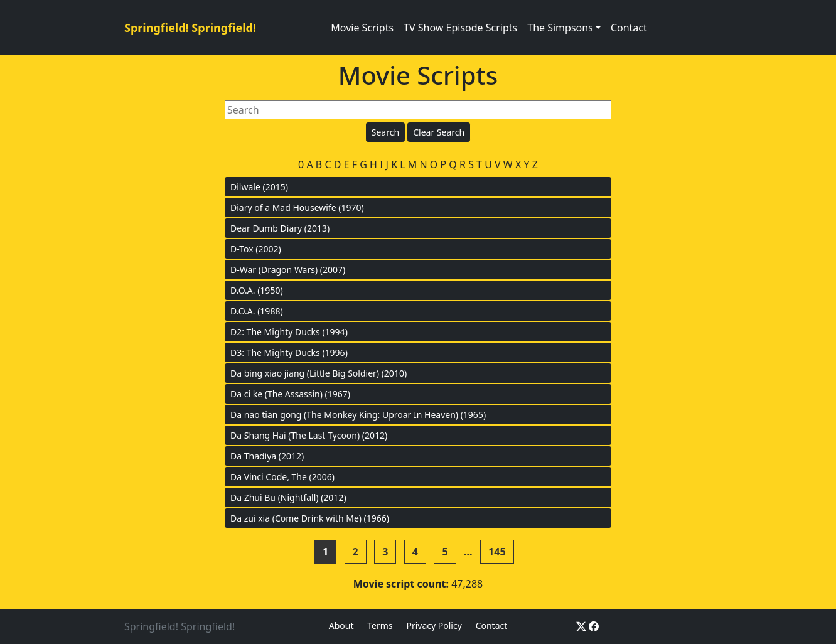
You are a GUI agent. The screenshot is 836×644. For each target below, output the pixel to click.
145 (497, 552)
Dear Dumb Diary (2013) (280, 228)
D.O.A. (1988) (257, 311)
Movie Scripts (362, 28)
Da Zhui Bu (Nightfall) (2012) (288, 497)
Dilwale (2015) (259, 187)
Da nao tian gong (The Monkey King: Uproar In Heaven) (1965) (358, 415)
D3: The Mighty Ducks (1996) (289, 352)
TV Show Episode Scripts (460, 28)
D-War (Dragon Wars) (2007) (288, 270)
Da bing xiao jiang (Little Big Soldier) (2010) (319, 373)
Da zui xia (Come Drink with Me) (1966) (310, 518)
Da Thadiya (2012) (267, 456)
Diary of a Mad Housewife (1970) (297, 207)
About (341, 625)
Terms (380, 625)
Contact (629, 28)
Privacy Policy (434, 625)
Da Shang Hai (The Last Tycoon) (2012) (309, 435)
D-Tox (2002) (256, 249)
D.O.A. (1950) (257, 290)
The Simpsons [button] (560, 28)
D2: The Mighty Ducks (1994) (289, 332)
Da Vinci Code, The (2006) (282, 477)
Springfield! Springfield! (190, 28)
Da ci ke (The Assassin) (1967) (290, 394)
